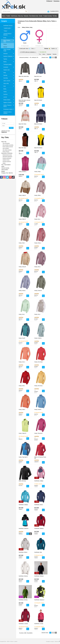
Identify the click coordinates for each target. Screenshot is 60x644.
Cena (32, 49)
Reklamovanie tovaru (7, 155)
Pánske (25, 43)
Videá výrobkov (5, 170)
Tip (40, 54)
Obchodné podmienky (7, 157)
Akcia (44, 54)
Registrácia (56, 1)
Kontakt (41, 16)
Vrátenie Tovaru (6, 160)
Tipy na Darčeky (6, 143)
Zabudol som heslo (6, 131)
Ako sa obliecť (6, 148)
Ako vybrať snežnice (7, 150)
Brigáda (3, 171)
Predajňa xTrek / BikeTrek (7, 173)
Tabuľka (53, 49)
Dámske (39, 43)
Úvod (19, 27)
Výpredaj (49, 54)
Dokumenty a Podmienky (7, 153)
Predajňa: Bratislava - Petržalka (50, 16)
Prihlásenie (49, 1)
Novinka (55, 54)
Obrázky (46, 49)
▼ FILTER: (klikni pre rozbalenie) (28, 52)
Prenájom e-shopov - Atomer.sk (53, 642)
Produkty (8, 16)
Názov (27, 49)
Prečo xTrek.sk (6, 152)
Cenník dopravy (14, 16)
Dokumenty (26, 16)
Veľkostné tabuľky (5, 168)
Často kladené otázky (34, 16)
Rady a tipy (21, 16)
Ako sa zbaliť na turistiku (8, 145)
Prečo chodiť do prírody (8, 147)
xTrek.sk (4, 16)
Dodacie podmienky (7, 158)
